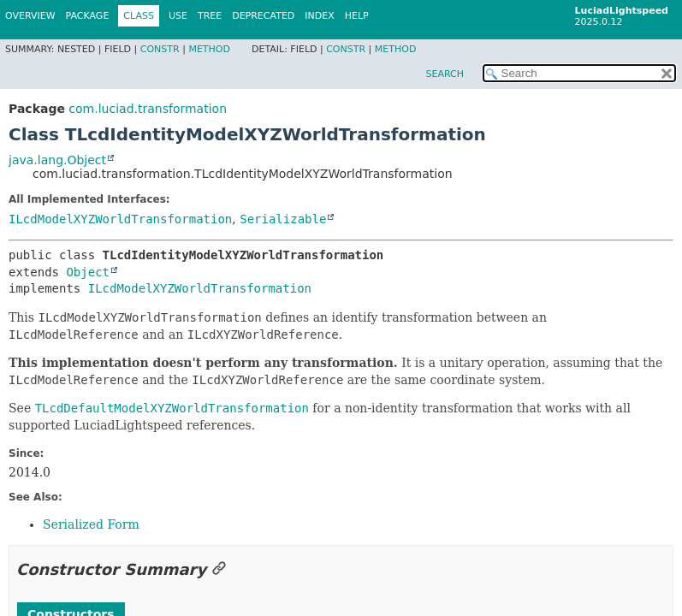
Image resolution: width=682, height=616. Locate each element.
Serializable (283, 219)
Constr (160, 49)
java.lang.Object (57, 160)
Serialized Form (91, 524)
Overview (30, 16)
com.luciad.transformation (148, 109)
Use (178, 16)
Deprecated (263, 16)
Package (88, 16)
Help (357, 16)
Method (209, 49)
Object (88, 272)
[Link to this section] (219, 569)
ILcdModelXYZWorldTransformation (120, 219)
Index (319, 16)
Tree (210, 16)
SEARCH (445, 74)
